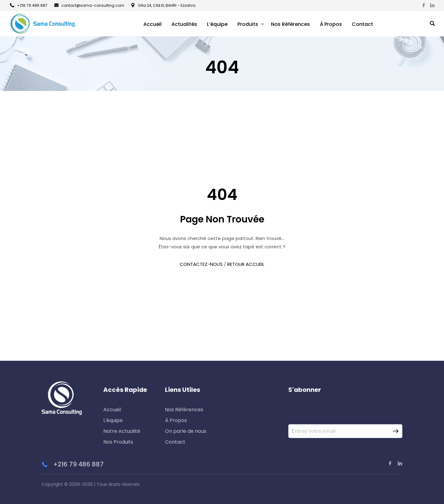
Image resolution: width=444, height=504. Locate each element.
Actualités (184, 24)
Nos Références (290, 24)
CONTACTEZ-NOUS (201, 264)
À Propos (331, 24)
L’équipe (217, 24)
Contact (362, 24)
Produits (248, 24)
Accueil (152, 24)
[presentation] (335, 412)
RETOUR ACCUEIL (246, 264)
